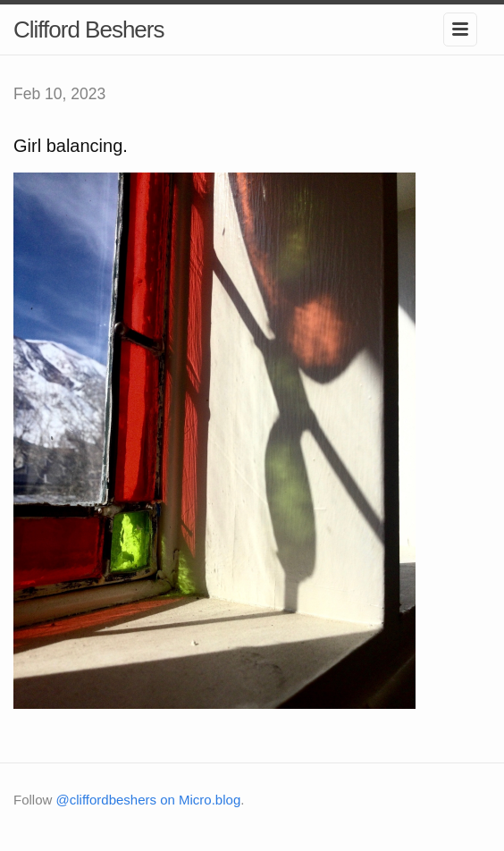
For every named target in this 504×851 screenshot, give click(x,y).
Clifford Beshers (89, 29)
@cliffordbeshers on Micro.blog (149, 800)
